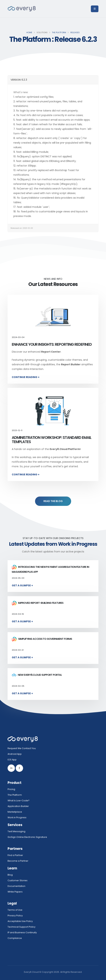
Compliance (15, 938)
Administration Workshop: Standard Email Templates (52, 440)
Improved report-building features (38, 603)
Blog (10, 875)
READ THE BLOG (53, 501)
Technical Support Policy (21, 927)
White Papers (15, 892)
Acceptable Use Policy (20, 921)
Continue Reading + (26, 377)
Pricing (11, 789)
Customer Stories (18, 880)
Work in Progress (17, 817)
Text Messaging (16, 831)
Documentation (16, 886)
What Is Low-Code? (18, 801)
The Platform (59, 32)
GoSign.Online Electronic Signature (27, 837)
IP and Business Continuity (22, 932)
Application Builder (18, 806)
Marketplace (15, 812)
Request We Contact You (22, 748)
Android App (15, 754)
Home (29, 32)
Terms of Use (15, 910)
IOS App (13, 760)
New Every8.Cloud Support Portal (37, 675)
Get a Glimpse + (22, 585)
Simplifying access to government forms (42, 639)
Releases (75, 32)
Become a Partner (18, 861)
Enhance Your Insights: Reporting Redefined (52, 344)
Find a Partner (15, 855)
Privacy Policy (15, 916)
